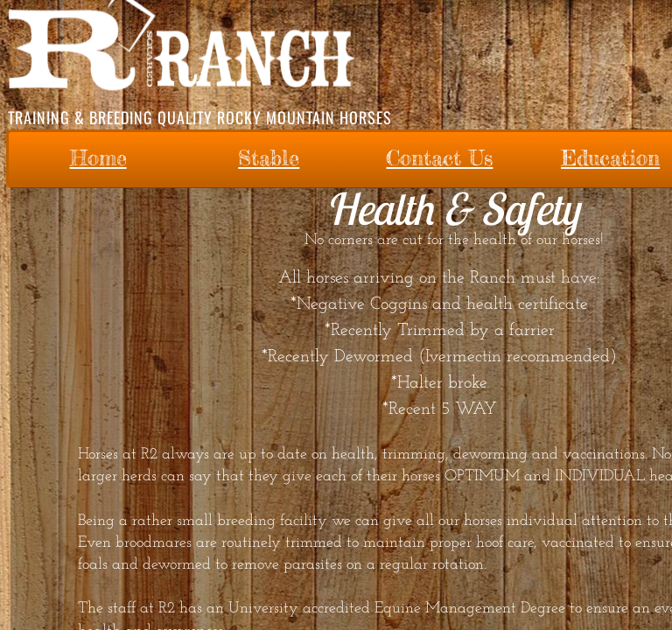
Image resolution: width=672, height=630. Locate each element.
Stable (269, 158)
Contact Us (439, 158)
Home (98, 158)
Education (610, 158)
